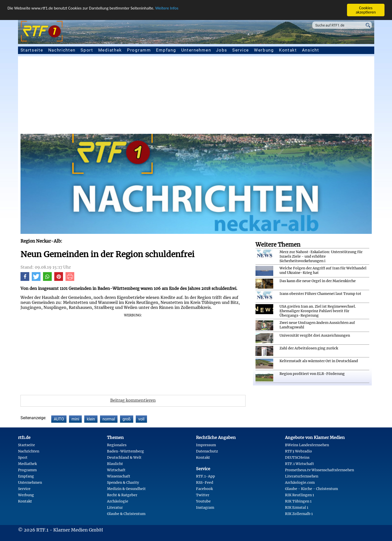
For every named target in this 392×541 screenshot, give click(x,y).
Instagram (205, 507)
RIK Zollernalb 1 (299, 514)
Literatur (115, 507)
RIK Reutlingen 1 (299, 495)
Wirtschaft (116, 470)
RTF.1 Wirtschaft (299, 464)
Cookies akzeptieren (366, 10)
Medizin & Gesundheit (126, 489)
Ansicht (311, 50)
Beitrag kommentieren (133, 400)
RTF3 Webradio (298, 451)
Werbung (264, 50)
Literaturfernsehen (302, 476)
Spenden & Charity (123, 482)
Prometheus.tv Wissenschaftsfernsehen (319, 470)
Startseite (32, 50)
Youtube (203, 501)
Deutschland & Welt (124, 457)
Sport (87, 50)
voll (141, 419)
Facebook (204, 489)
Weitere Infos (167, 8)
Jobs (222, 50)
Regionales (117, 445)
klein (91, 419)
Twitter (203, 495)
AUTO (59, 419)
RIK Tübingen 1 (298, 501)
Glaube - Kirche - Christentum (311, 489)
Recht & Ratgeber (122, 495)
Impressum (206, 445)
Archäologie (118, 501)
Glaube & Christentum (126, 514)
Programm (139, 50)
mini (75, 419)
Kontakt (288, 50)
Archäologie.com (300, 482)
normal (109, 419)
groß (127, 419)
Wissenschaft (119, 476)
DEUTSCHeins (297, 457)
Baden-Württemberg (125, 451)
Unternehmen (196, 50)
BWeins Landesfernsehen (307, 445)
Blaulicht (115, 464)
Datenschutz (207, 451)
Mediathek (110, 50)
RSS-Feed (205, 482)
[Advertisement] (196, 96)
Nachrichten (62, 50)
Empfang (166, 50)
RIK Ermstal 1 (297, 507)
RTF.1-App (205, 476)
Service (241, 50)
